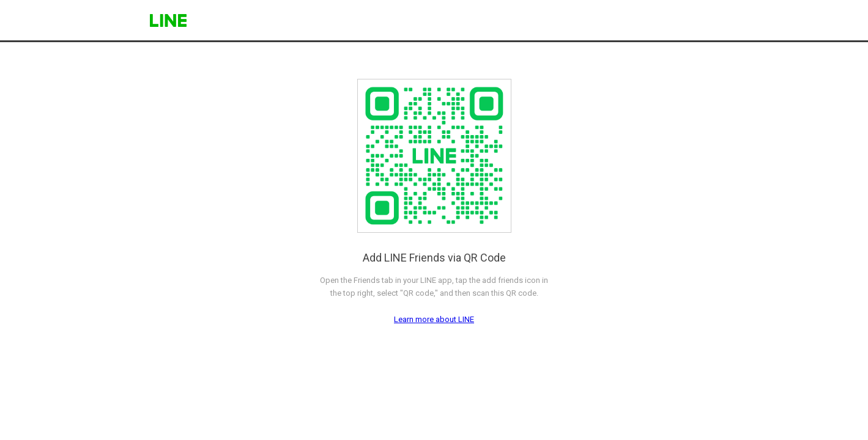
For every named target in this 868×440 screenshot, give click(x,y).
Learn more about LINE (434, 319)
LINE (168, 20)
